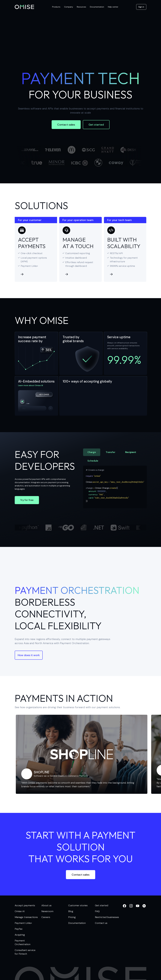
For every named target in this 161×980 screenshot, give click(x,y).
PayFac (19, 929)
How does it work (29, 655)
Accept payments (25, 905)
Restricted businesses (107, 917)
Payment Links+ (23, 923)
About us (46, 905)
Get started (96, 125)
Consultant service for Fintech (25, 952)
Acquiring (20, 935)
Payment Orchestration (23, 942)
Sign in (141, 7)
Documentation (77, 923)
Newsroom (47, 911)
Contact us (101, 923)
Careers (46, 917)
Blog (71, 911)
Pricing (72, 917)
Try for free (27, 500)
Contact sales (66, 125)
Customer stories (78, 905)
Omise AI (20, 911)
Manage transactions (26, 917)
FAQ (97, 911)
